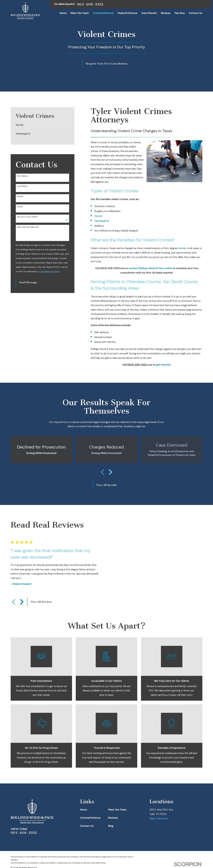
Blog (111, 826)
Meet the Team (117, 810)
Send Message (28, 282)
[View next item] (111, 472)
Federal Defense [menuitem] (127, 13)
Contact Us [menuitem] (196, 13)
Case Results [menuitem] (149, 13)
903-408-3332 (90, 4)
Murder (98, 216)
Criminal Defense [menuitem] (103, 13)
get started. (164, 365)
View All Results (106, 485)
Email (20, 207)
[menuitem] (42, 125)
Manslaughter (102, 221)
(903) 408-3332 (110, 268)
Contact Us (87, 826)
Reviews (113, 818)
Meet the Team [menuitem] (80, 13)
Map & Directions (159, 819)
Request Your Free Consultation (107, 64)
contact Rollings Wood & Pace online (150, 268)
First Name (22, 176)
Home (83, 810)
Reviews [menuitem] (166, 13)
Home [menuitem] (63, 13)
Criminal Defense (90, 818)
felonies (182, 248)
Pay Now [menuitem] (180, 13)
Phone (20, 196)
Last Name (22, 186)
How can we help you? (28, 227)
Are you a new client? (28, 217)
